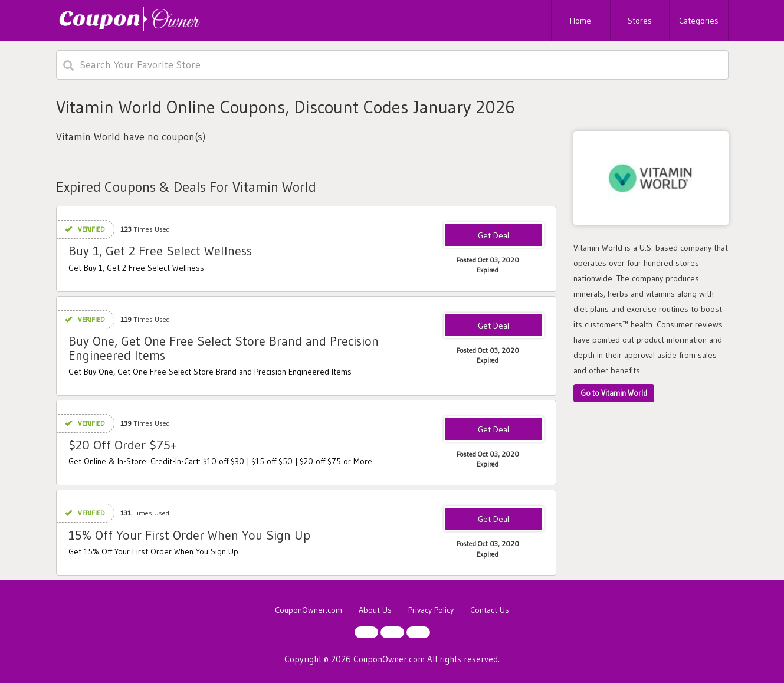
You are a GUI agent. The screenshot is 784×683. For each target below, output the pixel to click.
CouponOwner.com (309, 610)
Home (580, 21)
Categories (699, 21)
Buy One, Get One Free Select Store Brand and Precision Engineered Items (224, 348)
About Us (375, 610)
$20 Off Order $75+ (123, 445)
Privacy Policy (431, 610)
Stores (640, 21)
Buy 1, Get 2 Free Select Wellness (160, 251)
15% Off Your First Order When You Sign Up (189, 535)
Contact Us (490, 610)
